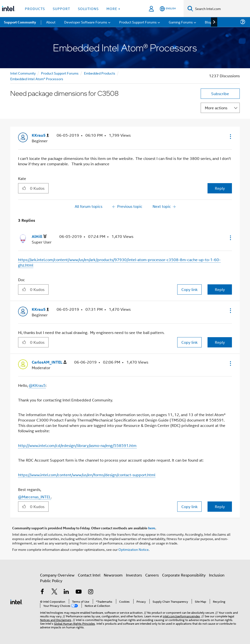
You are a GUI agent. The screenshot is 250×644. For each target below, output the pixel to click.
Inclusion (217, 575)
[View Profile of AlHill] (39, 237)
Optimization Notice (134, 549)
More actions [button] (216, 108)
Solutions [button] (88, 8)
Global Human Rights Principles (74, 623)
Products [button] (35, 8)
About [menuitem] (51, 22)
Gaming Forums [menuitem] (181, 22)
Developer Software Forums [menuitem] (86, 22)
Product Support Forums (60, 73)
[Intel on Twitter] (54, 592)
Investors (134, 575)
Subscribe (220, 94)
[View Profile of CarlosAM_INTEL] (49, 362)
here (152, 528)
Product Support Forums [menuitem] (138, 22)
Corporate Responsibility (184, 575)
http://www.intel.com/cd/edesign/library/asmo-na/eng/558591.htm (77, 445)
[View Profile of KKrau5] (40, 135)
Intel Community (23, 73)
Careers (152, 575)
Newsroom (113, 575)
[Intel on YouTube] (79, 592)
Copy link (189, 289)
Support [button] (61, 8)
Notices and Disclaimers (56, 620)
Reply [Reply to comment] (220, 289)
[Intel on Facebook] (42, 592)
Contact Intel (89, 575)
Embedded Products (100, 73)
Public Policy (51, 581)
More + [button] (113, 8)
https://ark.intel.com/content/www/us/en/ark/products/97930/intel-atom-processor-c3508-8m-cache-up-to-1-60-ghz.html (119, 262)
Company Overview (57, 575)
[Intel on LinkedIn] (66, 592)
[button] (230, 136)
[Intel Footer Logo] (16, 601)
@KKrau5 (37, 385)
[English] (168, 9)
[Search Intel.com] (222, 9)
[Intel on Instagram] (91, 592)
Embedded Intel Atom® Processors (37, 79)
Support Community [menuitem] (20, 22)
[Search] (190, 8)
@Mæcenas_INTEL (35, 497)
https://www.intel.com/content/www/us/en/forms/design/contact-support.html (87, 475)
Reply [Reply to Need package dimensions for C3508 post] (220, 188)
